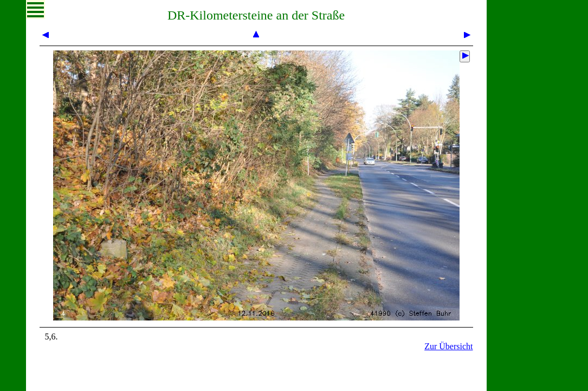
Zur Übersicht (448, 346)
